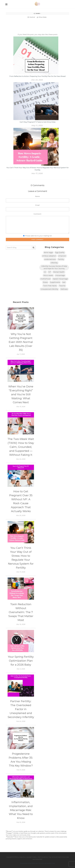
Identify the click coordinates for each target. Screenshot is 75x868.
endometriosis (50, 259)
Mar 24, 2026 (21, 459)
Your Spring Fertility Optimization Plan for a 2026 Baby (21, 661)
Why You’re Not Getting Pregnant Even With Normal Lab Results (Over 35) (21, 342)
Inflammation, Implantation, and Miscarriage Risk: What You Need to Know (21, 810)
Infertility (54, 263)
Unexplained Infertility (49, 289)
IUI (45, 272)
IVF (50, 272)
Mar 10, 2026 (21, 624)
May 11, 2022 (37, 125)
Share (37, 13)
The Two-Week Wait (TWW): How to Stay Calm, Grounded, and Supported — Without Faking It (21, 447)
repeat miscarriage (60, 279)
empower (62, 256)
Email (38, 205)
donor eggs (48, 252)
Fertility (61, 259)
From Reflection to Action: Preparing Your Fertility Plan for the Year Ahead (37, 76)
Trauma (62, 286)
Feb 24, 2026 (21, 721)
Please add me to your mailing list (39, 236)
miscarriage (60, 275)
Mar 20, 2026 (21, 515)
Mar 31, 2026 (21, 407)
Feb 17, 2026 (21, 770)
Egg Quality (60, 252)
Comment (37, 214)
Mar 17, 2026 (37, 173)
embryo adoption (49, 256)
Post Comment (38, 240)
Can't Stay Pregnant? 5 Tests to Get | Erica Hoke (38, 122)
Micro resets (48, 275)
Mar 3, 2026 (21, 669)
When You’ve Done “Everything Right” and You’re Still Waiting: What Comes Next (21, 394)
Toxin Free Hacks (50, 286)
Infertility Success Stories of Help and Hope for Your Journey (54, 267)
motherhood (45, 279)
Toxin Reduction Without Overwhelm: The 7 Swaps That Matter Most (21, 612)
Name (37, 196)
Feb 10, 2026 (21, 822)
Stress (45, 282)
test (64, 282)
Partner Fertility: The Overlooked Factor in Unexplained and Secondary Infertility (21, 709)
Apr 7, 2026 (21, 354)
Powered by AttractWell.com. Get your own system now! (38, 863)
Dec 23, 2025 (37, 80)
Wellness (64, 289)
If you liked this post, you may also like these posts (38, 35)
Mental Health (59, 272)
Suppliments (55, 282)
